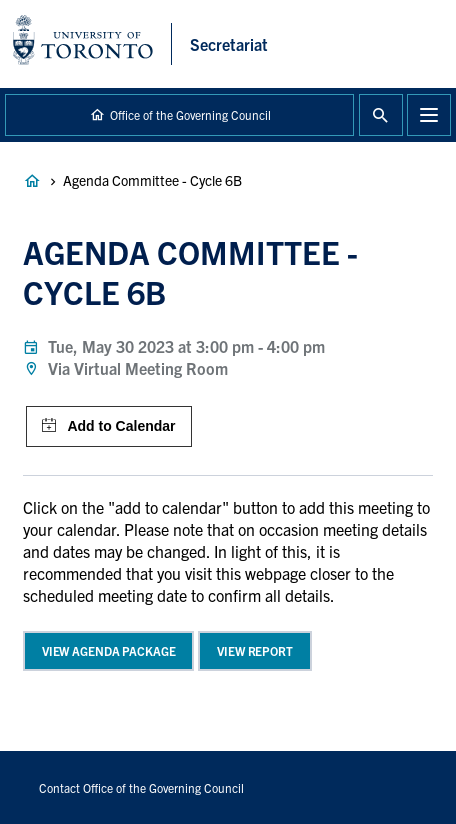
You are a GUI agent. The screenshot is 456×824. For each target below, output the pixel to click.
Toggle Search (381, 115)
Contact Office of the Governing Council (141, 787)
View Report (255, 650)
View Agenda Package (109, 650)
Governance (32, 181)
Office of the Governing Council (190, 114)
